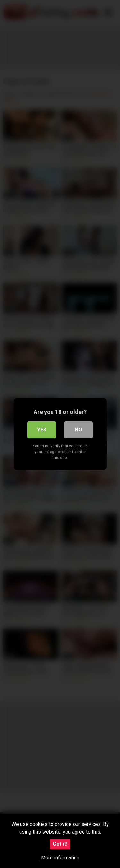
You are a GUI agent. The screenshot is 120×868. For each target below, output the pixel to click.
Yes (42, 430)
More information (60, 858)
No (79, 430)
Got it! (60, 844)
